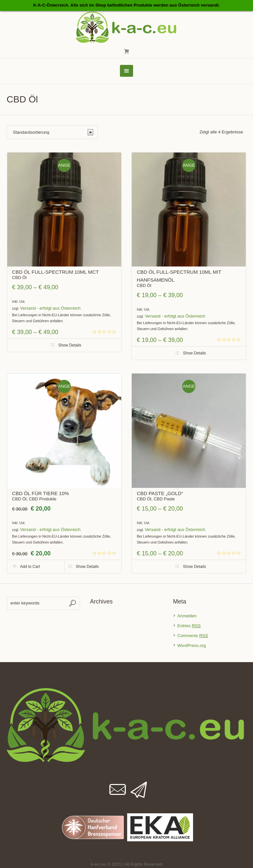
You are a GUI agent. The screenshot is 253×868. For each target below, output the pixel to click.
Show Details (70, 345)
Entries (189, 626)
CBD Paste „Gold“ (160, 493)
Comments (193, 636)
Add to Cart (30, 567)
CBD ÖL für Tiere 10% (41, 493)
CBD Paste (164, 499)
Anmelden (187, 616)
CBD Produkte (43, 499)
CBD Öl (19, 278)
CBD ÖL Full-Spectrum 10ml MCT (56, 272)
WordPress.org (191, 645)
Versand (28, 308)
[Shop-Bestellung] (52, 132)
